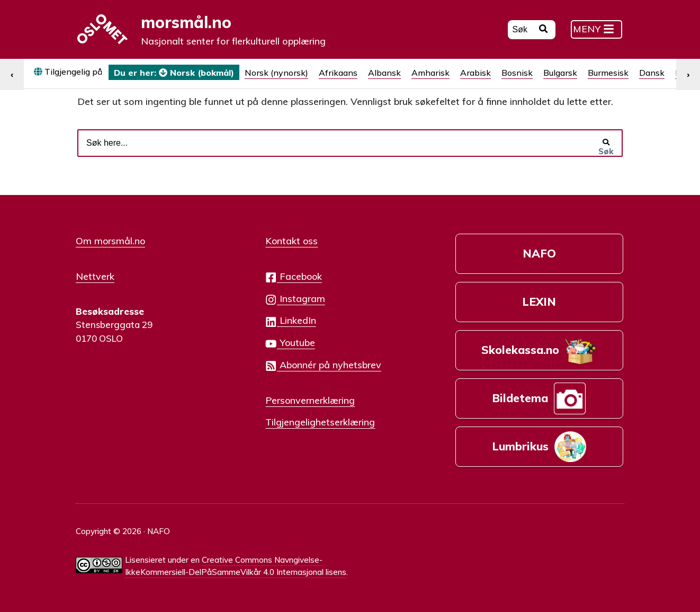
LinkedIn (290, 321)
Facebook (293, 277)
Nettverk (95, 276)
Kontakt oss (291, 241)
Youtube (290, 343)
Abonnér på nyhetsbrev (323, 365)
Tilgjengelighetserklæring (320, 422)
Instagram (295, 299)
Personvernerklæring (310, 400)
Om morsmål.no (110, 241)
